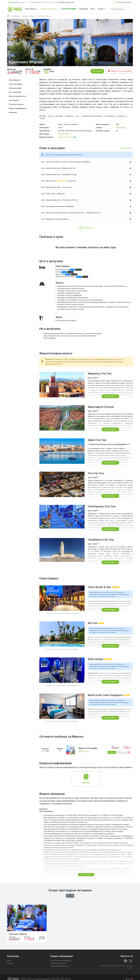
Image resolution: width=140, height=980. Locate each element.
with (129, 975)
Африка (24, 16)
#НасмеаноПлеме (121, 963)
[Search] (121, 9)
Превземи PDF (86, 225)
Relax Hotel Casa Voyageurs (66, 274)
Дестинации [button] (31, 9)
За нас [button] (101, 9)
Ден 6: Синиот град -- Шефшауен (86, 191)
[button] (17, 2)
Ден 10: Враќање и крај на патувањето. (86, 217)
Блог (92, 9)
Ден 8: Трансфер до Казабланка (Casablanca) (86, 204)
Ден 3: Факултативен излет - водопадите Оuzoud (86, 172)
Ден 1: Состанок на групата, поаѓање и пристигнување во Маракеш (86, 160)
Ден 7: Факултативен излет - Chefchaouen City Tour (86, 198)
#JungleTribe (98, 963)
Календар (83, 9)
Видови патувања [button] (48, 9)
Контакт (10, 961)
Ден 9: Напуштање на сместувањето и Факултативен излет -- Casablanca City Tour (86, 210)
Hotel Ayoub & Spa (62, 267)
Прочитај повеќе (110, 394)
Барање (97, 71)
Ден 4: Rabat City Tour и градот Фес (86, 179)
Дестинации (16, 16)
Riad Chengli (60, 272)
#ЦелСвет (130, 963)
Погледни (112, 750)
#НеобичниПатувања (109, 963)
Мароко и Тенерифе (88, 746)
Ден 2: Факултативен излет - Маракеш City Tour (86, 166)
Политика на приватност (59, 963)
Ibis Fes (59, 270)
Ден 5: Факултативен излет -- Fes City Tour (86, 185)
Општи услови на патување (60, 958)
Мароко (32, 16)
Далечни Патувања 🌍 (67, 135)
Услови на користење (58, 961)
